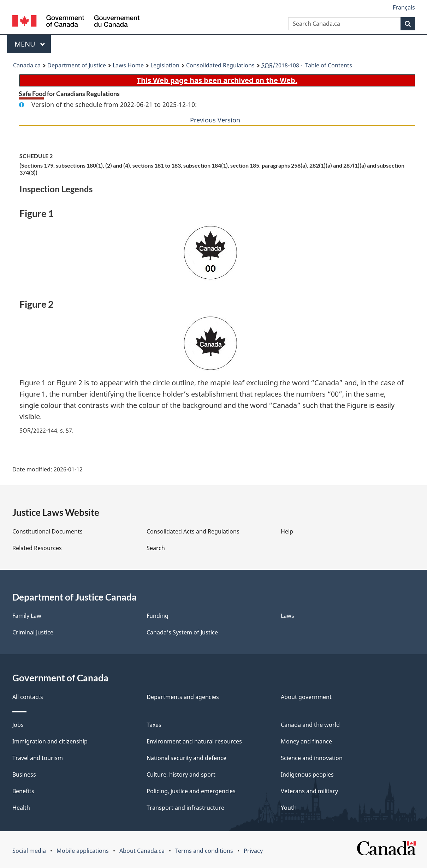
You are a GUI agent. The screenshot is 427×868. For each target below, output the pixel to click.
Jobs (18, 725)
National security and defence (186, 758)
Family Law (27, 616)
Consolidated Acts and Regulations (193, 531)
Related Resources (37, 548)
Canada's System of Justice (182, 632)
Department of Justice (77, 65)
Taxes (154, 725)
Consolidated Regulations (220, 65)
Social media (29, 851)
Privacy (253, 851)
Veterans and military (309, 791)
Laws (287, 616)
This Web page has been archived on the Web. (217, 80)
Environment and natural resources (194, 741)
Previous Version (215, 120)
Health (21, 808)
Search (156, 548)
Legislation (165, 65)
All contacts (28, 697)
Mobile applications (83, 851)
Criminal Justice (33, 632)
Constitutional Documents (48, 531)
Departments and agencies (183, 697)
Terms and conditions (204, 851)
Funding (158, 616)
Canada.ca (27, 65)
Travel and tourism (38, 758)
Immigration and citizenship (50, 741)
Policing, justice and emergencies (191, 791)
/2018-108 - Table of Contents (307, 65)
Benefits (23, 791)
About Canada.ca (142, 851)
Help (287, 531)
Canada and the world (310, 725)
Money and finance (306, 741)
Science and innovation (312, 758)
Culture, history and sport (181, 774)
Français (404, 7)
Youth (289, 808)
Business (24, 774)
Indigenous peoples (307, 774)
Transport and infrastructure (185, 808)
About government (306, 697)
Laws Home (128, 65)
